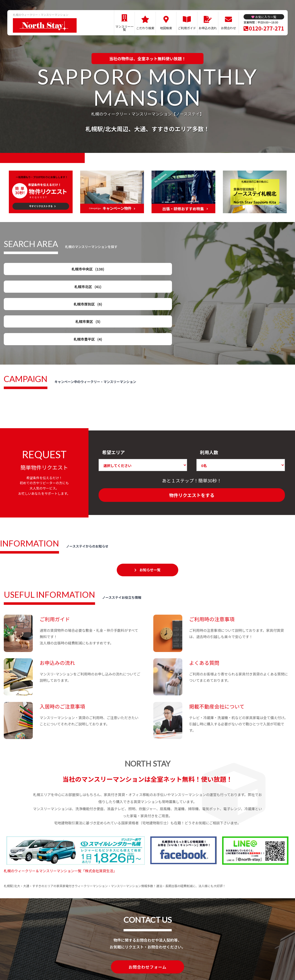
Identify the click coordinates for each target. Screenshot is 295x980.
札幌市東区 (260, 271)
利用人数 (209, 410)
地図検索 (166, 28)
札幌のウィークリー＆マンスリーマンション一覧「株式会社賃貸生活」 (60, 828)
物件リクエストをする (192, 453)
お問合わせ (228, 28)
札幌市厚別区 (185, 271)
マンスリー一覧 (125, 28)
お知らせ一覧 (150, 527)
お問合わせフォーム (147, 924)
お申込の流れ (208, 28)
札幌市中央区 (35, 271)
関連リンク (88, 958)
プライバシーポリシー (146, 958)
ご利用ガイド (187, 28)
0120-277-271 (266, 28)
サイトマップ (113, 958)
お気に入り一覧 (266, 17)
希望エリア (113, 410)
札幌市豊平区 (35, 290)
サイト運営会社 (181, 958)
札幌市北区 (110, 271)
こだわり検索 (145, 28)
